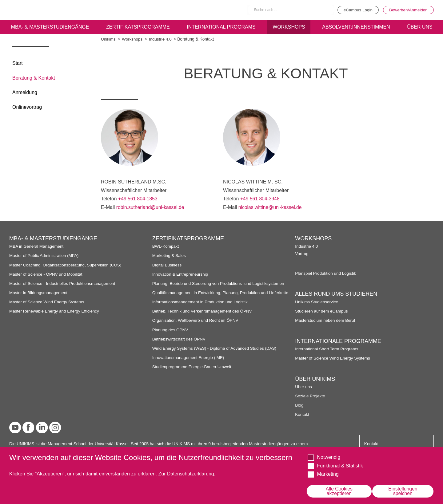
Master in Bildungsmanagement (39, 292)
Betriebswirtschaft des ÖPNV (180, 344)
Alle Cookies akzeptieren (339, 491)
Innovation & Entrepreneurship (181, 274)
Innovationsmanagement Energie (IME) (189, 362)
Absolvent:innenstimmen (356, 27)
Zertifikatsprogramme (138, 27)
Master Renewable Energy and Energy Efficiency (55, 311)
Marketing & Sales (169, 256)
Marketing (328, 474)
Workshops (289, 27)
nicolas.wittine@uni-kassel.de (271, 207)
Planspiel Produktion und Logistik (326, 273)
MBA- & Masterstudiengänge (50, 27)
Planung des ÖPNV (171, 335)
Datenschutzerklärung (191, 474)
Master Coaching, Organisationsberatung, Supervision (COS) (66, 265)
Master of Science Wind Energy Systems (47, 302)
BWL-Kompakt (166, 246)
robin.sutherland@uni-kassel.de (151, 207)
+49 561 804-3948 (260, 199)
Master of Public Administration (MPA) (45, 256)
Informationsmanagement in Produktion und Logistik (201, 307)
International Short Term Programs (327, 349)
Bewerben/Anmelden (408, 10)
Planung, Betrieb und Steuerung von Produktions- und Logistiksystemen (220, 283)
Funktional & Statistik (340, 465)
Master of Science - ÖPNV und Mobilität (46, 274)
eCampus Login (356, 10)
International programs (221, 27)
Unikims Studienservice (317, 302)
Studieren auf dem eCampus (322, 311)
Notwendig (329, 457)
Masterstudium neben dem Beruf (326, 320)
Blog (299, 405)
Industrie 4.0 (161, 39)
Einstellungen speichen (403, 491)
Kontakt (302, 414)
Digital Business (167, 265)
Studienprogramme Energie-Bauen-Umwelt (193, 372)
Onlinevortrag (27, 107)
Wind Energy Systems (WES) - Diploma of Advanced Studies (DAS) (216, 353)
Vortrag (302, 253)
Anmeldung (25, 92)
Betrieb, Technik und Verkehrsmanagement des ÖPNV (203, 316)
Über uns (304, 386)
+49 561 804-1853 (138, 199)
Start (18, 63)
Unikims (108, 39)
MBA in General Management (37, 246)
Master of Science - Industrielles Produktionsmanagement (63, 283)
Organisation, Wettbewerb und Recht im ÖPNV (196, 325)
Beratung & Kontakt (34, 78)
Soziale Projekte (310, 396)
